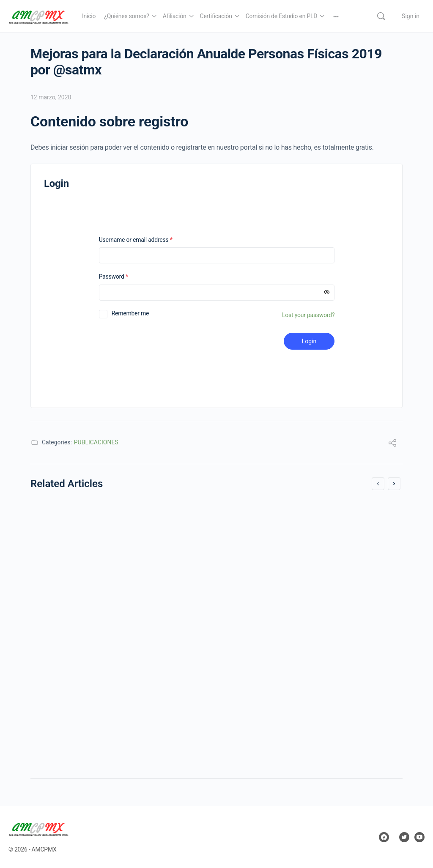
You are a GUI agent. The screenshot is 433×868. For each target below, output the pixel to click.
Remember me (130, 313)
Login (309, 341)
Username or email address (147, 240)
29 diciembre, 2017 (67, 618)
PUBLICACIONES (96, 442)
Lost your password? (308, 315)
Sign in (411, 16)
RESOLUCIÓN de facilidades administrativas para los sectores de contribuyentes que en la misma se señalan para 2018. (119, 542)
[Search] (381, 16)
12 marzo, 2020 (51, 97)
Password (125, 277)
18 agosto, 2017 (253, 678)
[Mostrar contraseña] (327, 293)
